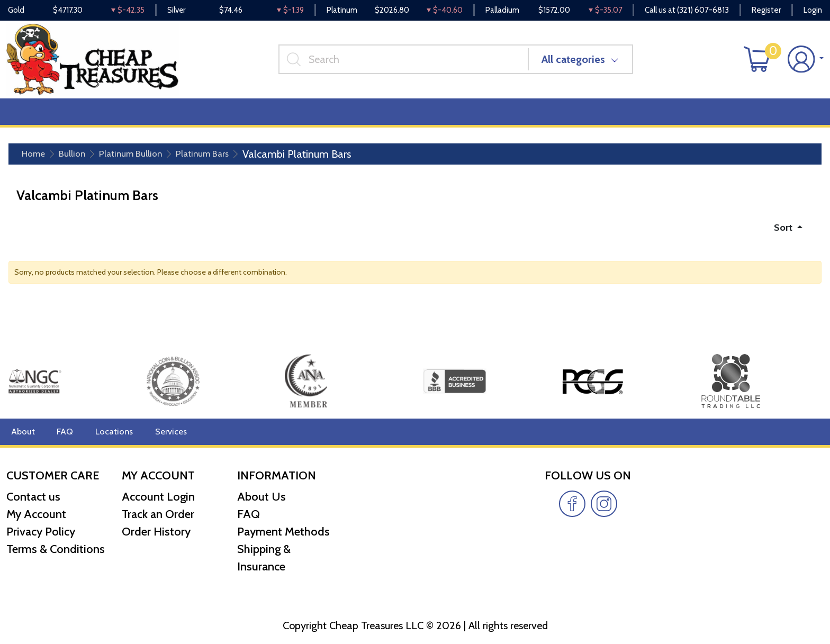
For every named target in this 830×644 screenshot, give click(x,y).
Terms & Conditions (56, 549)
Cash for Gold (795, 117)
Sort (782, 234)
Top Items (221, 117)
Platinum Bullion (145, 160)
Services (163, 432)
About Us (261, 497)
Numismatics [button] (98, 117)
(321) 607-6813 (703, 11)
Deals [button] (164, 117)
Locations (110, 432)
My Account (36, 514)
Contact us (33, 497)
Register (766, 11)
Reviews (360, 117)
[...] (408, 63)
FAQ (63, 432)
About (22, 432)
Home (36, 160)
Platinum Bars (228, 160)
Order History (156, 532)
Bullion (79, 160)
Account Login (158, 497)
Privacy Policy (41, 532)
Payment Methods (283, 532)
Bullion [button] (29, 117)
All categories (578, 63)
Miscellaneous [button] (292, 117)
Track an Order (158, 514)
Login (813, 11)
